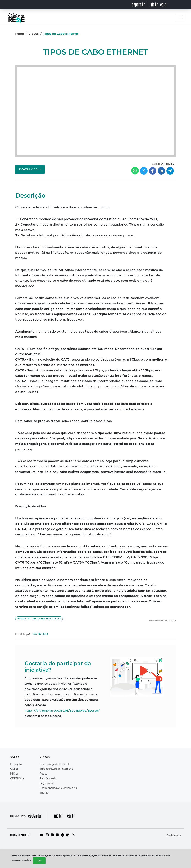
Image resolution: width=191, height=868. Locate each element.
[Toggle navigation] (180, 18)
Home (19, 34)
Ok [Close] (39, 861)
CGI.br (14, 769)
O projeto (16, 764)
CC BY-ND (40, 634)
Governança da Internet (54, 764)
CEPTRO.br (17, 778)
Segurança (46, 783)
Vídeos (45, 757)
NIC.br (14, 774)
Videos (34, 34)
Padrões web (48, 778)
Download (29, 169)
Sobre (15, 757)
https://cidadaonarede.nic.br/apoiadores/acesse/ (62, 711)
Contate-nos (174, 835)
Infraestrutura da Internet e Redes (39, 619)
